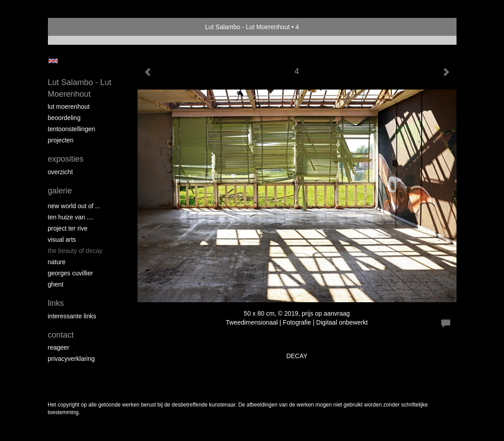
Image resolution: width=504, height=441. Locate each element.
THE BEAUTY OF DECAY (75, 251)
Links (56, 303)
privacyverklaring (71, 359)
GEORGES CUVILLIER (71, 273)
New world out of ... (74, 206)
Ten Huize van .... (71, 217)
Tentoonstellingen (72, 129)
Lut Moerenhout (69, 107)
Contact (61, 335)
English (53, 61)
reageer (59, 347)
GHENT (56, 284)
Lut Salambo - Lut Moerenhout (248, 27)
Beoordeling (64, 118)
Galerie (60, 191)
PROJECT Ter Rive (68, 228)
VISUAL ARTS (62, 240)
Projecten (61, 140)
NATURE (57, 262)
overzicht (60, 172)
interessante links (72, 316)
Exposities (66, 159)
